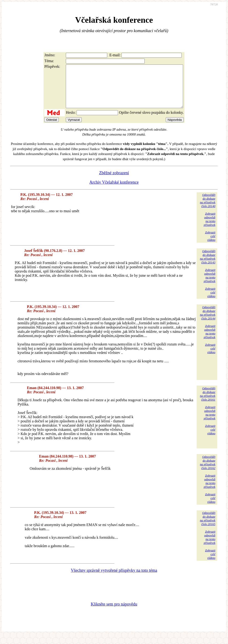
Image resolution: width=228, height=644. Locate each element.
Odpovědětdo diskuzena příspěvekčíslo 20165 (208, 527)
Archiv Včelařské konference (114, 191)
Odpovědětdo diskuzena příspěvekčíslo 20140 (208, 209)
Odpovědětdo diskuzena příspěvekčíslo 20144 (208, 321)
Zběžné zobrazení (114, 181)
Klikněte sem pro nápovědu (114, 613)
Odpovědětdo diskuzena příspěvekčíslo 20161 (208, 402)
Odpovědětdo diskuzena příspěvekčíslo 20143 (208, 265)
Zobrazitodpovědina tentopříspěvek (210, 228)
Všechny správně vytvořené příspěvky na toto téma (114, 579)
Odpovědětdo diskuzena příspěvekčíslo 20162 (208, 471)
